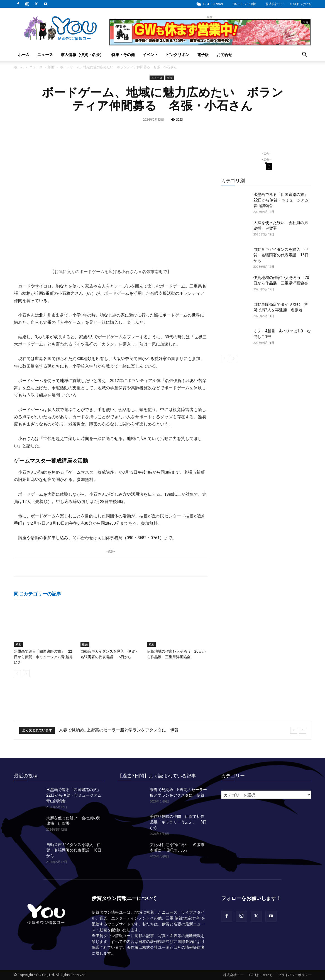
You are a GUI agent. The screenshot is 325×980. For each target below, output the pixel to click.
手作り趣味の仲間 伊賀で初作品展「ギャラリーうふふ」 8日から (178, 822)
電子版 (203, 54)
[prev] (294, 730)
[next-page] (26, 674)
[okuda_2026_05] (210, 43)
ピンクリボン (178, 54)
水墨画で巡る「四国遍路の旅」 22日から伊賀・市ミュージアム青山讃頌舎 (43, 657)
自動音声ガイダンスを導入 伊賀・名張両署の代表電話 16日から (281, 255)
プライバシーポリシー (295, 975)
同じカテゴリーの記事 (38, 594)
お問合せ (224, 54)
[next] (303, 730)
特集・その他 (123, 54)
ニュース (45, 54)
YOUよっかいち (300, 4)
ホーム (24, 54)
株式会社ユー (275, 4)
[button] (305, 55)
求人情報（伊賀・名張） (82, 54)
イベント (150, 54)
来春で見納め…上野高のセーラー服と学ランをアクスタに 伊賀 (119, 730)
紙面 (51, 67)
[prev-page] (17, 674)
